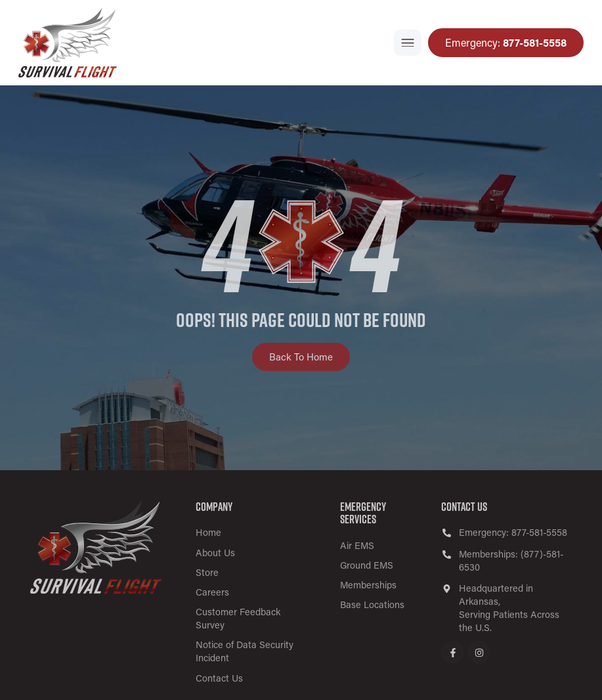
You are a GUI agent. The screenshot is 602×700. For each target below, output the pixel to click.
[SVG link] (96, 547)
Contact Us (219, 678)
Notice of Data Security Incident (245, 651)
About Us (215, 553)
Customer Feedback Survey (238, 618)
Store (207, 572)
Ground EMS (367, 565)
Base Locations (372, 604)
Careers (212, 592)
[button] (408, 43)
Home (208, 532)
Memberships (368, 585)
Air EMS (357, 545)
